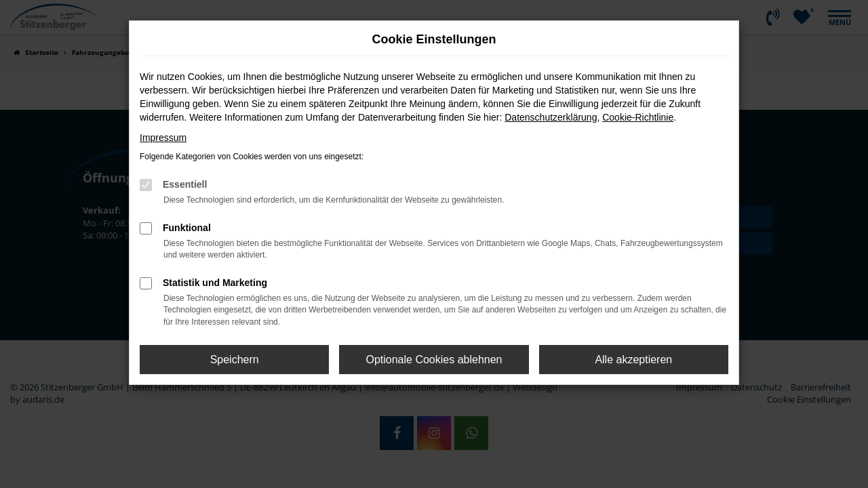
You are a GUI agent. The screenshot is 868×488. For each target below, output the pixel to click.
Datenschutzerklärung (551, 117)
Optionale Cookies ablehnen (434, 360)
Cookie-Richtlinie (638, 117)
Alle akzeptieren (633, 360)
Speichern (235, 360)
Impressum (163, 138)
